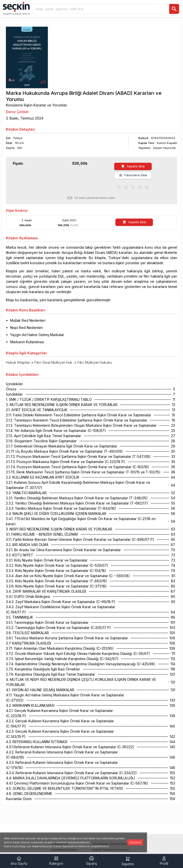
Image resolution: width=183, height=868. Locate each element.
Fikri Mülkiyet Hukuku (95, 355)
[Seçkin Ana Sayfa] (16, 8)
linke (35, 846)
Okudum (135, 842)
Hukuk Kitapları (18, 355)
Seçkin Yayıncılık (164, 148)
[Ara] (174, 9)
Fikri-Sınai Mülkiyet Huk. (54, 355)
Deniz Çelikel (17, 112)
